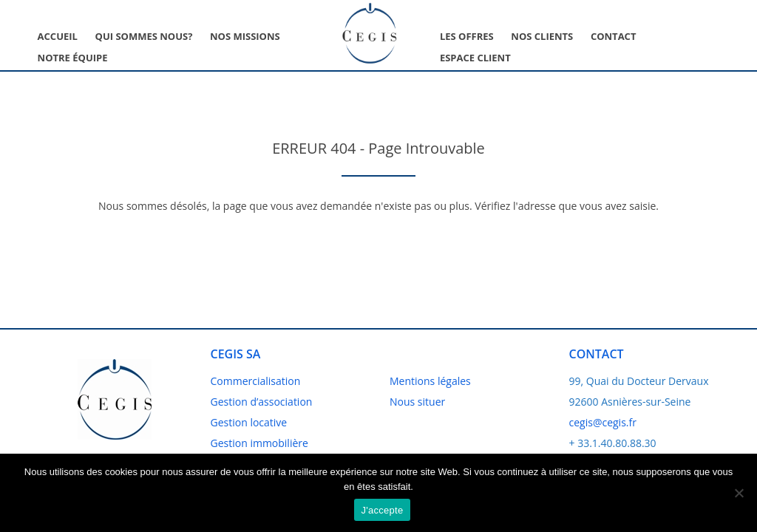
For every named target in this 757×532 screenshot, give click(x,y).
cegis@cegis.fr (603, 422)
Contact (614, 36)
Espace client (475, 58)
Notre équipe (73, 58)
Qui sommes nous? (144, 36)
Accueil (58, 36)
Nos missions (245, 36)
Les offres (467, 36)
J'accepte (383, 510)
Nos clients (542, 36)
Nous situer (417, 402)
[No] (739, 493)
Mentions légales (430, 381)
